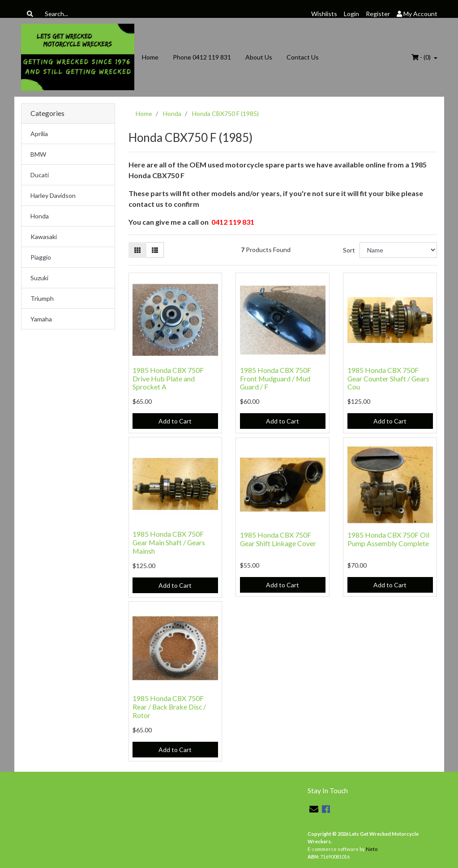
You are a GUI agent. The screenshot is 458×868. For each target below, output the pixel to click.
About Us (259, 57)
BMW (38, 154)
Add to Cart (175, 421)
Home (150, 57)
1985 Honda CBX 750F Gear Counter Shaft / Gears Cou (388, 378)
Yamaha (41, 319)
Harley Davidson (53, 195)
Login (351, 14)
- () (422, 57)
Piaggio (41, 257)
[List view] (155, 250)
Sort (349, 250)
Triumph (42, 298)
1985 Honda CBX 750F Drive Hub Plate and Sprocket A (168, 378)
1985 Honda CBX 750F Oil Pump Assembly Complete (388, 539)
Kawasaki (44, 237)
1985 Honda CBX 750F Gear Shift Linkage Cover (278, 539)
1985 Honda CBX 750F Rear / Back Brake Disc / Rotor (169, 707)
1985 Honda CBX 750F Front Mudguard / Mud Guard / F (276, 378)
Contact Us (303, 57)
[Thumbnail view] (137, 250)
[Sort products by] (398, 250)
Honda (40, 216)
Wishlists (324, 14)
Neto (372, 849)
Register (378, 14)
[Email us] (314, 809)
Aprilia (39, 134)
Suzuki (39, 278)
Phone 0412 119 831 (202, 57)
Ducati (40, 175)
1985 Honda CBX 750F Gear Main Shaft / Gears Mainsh (169, 542)
